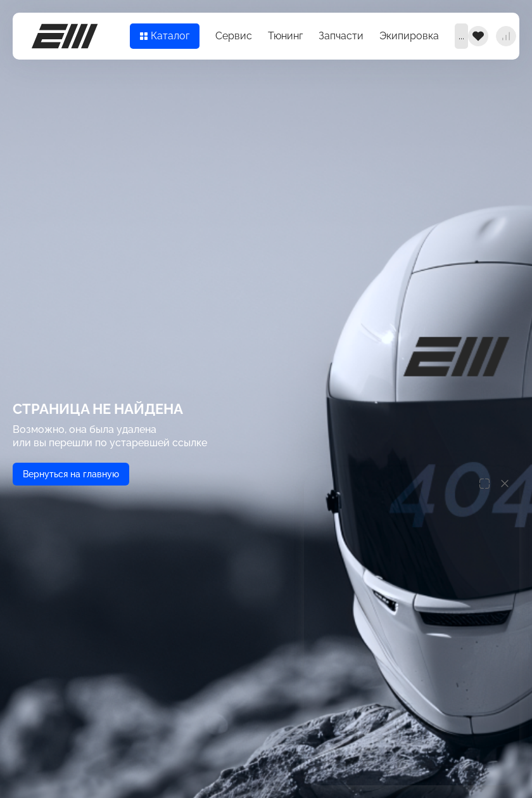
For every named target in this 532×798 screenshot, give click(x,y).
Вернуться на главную (71, 474)
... (461, 36)
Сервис (234, 36)
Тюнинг (285, 36)
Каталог (165, 36)
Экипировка (409, 36)
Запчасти (341, 36)
